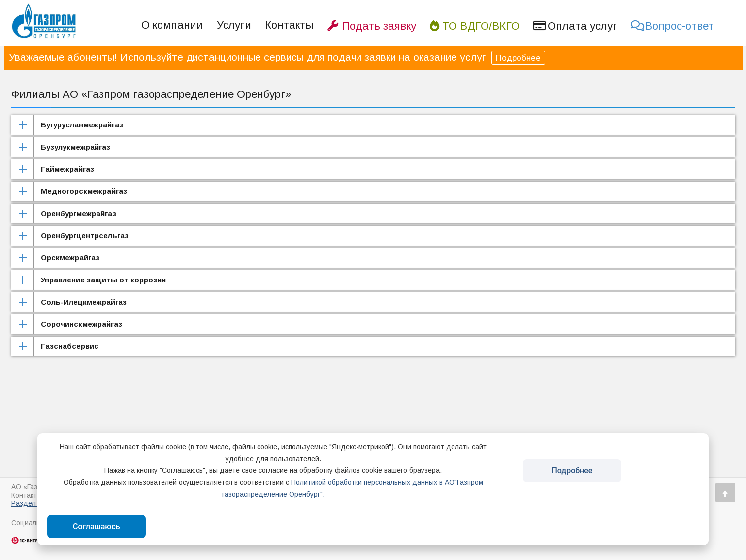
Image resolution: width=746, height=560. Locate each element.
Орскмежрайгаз (70, 258)
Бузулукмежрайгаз (76, 147)
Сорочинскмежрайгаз (81, 324)
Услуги (234, 25)
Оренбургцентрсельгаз (85, 235)
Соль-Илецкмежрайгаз (84, 302)
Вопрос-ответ (672, 26)
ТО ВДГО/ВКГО (475, 26)
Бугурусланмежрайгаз (82, 125)
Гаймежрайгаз (67, 169)
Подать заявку (372, 26)
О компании (172, 25)
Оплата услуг (575, 26)
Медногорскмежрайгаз (84, 191)
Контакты (289, 25)
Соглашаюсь (97, 526)
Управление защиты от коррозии (103, 280)
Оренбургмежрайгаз (79, 213)
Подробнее (518, 58)
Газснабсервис (70, 346)
